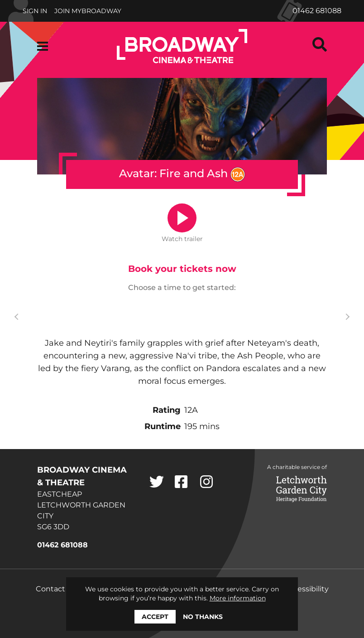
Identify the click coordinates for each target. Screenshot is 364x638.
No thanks (203, 617)
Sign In (35, 11)
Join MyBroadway (88, 11)
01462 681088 (317, 11)
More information (238, 598)
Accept (155, 617)
